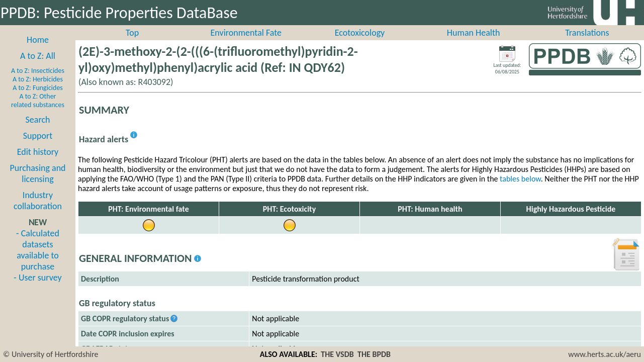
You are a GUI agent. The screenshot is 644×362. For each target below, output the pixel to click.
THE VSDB (337, 354)
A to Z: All (38, 67)
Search (38, 131)
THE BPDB (374, 354)
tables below (520, 190)
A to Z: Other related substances (38, 112)
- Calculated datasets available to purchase (38, 261)
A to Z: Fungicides (38, 99)
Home (38, 51)
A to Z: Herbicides (38, 90)
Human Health (474, 44)
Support (38, 147)
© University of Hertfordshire (51, 354)
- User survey (37, 289)
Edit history (38, 163)
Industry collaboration (38, 212)
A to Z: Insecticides (38, 82)
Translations (587, 44)
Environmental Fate (246, 44)
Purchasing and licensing (37, 185)
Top (132, 44)
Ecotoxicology (360, 44)
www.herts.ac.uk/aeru (605, 354)
